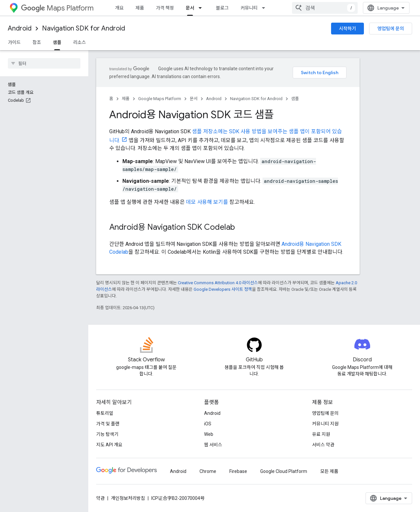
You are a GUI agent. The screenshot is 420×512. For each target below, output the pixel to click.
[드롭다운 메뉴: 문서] (202, 8)
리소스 (80, 42)
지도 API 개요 (109, 445)
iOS (208, 424)
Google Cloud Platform (284, 471)
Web (209, 434)
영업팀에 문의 (391, 29)
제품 (140, 8)
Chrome (208, 471)
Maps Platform (57, 8)
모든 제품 (329, 471)
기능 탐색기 (107, 434)
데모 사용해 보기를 (207, 202)
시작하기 (347, 29)
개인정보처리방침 (128, 498)
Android (20, 28)
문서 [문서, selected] (190, 8)
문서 (194, 99)
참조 (37, 42)
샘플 (295, 99)
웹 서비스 (213, 445)
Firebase (238, 471)
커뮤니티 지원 (325, 424)
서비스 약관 (323, 445)
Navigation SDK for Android (84, 28)
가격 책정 (165, 8)
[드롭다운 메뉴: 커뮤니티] (265, 8)
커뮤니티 (249, 8)
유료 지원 (321, 434)
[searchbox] (44, 63)
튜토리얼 (105, 413)
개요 (119, 8)
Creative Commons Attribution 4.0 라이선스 (218, 283)
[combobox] (325, 8)
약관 (100, 498)
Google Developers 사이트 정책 (223, 289)
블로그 (222, 8)
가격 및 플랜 (108, 424)
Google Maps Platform (160, 99)
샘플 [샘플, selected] (57, 42)
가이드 (14, 42)
